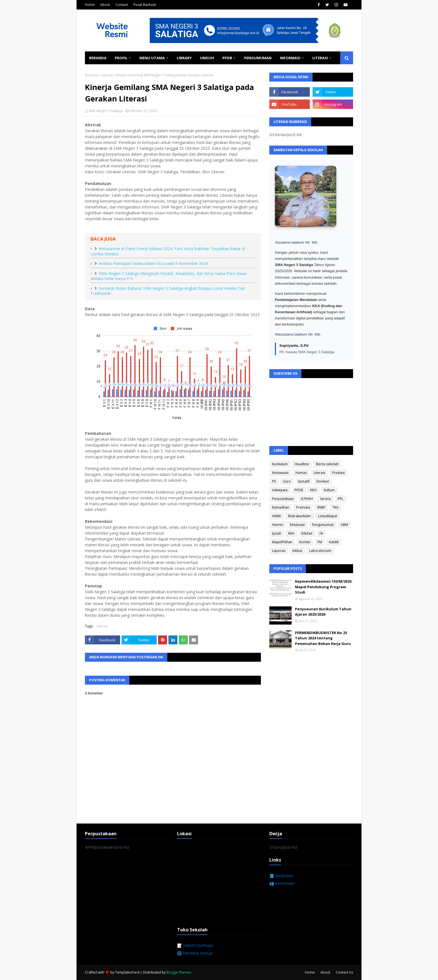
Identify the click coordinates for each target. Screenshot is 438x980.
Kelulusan (297, 525)
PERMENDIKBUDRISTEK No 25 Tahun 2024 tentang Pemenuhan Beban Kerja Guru (323, 638)
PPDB (299, 490)
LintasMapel (328, 516)
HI (321, 533)
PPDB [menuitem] (227, 58)
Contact (122, 5)
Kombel (323, 481)
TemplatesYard (127, 972)
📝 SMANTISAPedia (195, 945)
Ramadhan (281, 507)
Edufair (307, 533)
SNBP (321, 507)
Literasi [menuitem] (320, 58)
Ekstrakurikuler (300, 516)
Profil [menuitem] (121, 58)
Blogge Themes (179, 972)
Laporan (279, 551)
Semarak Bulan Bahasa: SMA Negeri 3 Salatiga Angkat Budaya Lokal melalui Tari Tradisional (168, 291)
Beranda (92, 75)
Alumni (278, 525)
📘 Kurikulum (281, 876)
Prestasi (338, 473)
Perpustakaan (283, 499)
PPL (341, 499)
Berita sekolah (327, 464)
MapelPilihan (282, 542)
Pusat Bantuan (145, 5)
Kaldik (334, 542)
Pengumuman (323, 525)
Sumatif (304, 481)
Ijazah (277, 533)
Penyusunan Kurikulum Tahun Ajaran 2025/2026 (323, 612)
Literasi (107, 75)
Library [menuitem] (184, 58)
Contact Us (344, 972)
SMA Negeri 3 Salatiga (106, 111)
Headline (302, 464)
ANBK (277, 516)
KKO (313, 490)
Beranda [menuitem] (98, 58)
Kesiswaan (280, 473)
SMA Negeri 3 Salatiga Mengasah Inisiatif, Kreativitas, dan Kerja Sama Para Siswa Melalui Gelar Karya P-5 (168, 276)
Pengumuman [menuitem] (258, 58)
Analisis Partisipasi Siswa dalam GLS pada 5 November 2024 (153, 263)
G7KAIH (307, 499)
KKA (291, 533)
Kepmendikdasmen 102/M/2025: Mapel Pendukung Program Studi (324, 587)
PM (320, 542)
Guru (287, 481)
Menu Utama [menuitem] (152, 58)
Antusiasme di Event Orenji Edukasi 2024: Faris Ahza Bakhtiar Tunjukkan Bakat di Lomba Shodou (168, 251)
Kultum (329, 490)
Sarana (325, 499)
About (105, 5)
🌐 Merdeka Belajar (195, 953)
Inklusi (297, 551)
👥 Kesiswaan (282, 883)
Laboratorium (320, 551)
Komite (305, 542)
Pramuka (303, 507)
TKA (335, 507)
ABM (344, 525)
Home (90, 5)
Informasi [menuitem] (290, 58)
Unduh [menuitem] (207, 58)
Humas (301, 473)
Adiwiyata (280, 490)
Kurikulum (280, 464)
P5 (274, 481)
